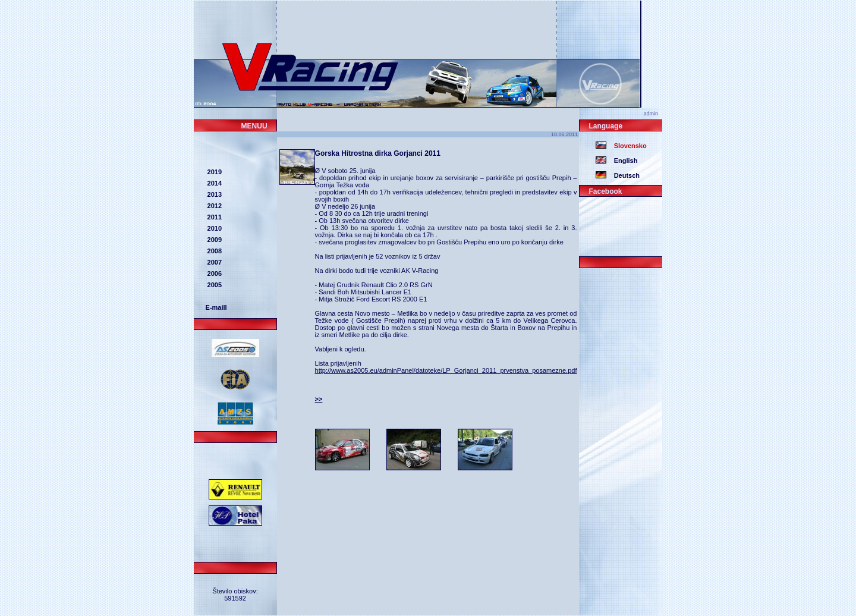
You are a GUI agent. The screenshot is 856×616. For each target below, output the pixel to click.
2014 (214, 183)
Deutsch (623, 175)
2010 (214, 228)
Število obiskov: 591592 (235, 595)
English (622, 161)
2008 (214, 251)
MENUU (254, 126)
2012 (214, 206)
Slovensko (626, 146)
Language (605, 126)
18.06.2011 (565, 134)
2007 (214, 262)
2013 (214, 194)
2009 (214, 240)
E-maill (216, 307)
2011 (214, 217)
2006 (214, 274)
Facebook (605, 191)
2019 (214, 172)
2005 (214, 285)
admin (653, 114)
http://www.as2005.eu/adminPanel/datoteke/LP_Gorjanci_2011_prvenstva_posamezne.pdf (446, 370)
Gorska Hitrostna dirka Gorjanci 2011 (378, 153)
